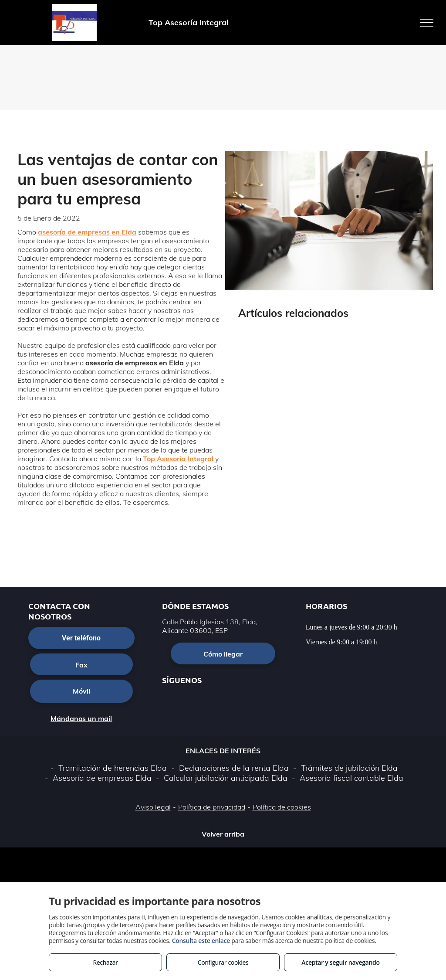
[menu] (427, 23)
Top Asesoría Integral (178, 459)
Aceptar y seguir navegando (340, 962)
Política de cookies (282, 807)
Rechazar (105, 962)
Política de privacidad (212, 807)
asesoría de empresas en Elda (87, 232)
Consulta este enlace (201, 941)
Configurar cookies (223, 962)
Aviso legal (153, 807)
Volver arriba (223, 834)
